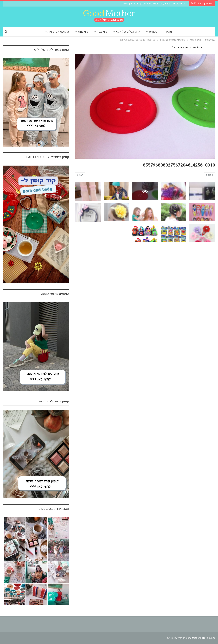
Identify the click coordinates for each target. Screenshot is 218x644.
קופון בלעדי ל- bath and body (48, 157)
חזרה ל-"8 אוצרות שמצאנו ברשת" (193, 47)
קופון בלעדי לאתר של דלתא (51, 50)
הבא (80, 175)
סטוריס (153, 32)
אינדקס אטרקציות (58, 32)
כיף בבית (102, 32)
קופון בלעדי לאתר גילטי (54, 401)
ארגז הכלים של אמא (128, 32)
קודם (210, 175)
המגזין (170, 32)
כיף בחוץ (83, 32)
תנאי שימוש (179, 4)
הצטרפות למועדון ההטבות (144, 4)
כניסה (125, 4)
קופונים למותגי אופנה (55, 294)
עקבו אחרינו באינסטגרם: (54, 509)
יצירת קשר (165, 4)
